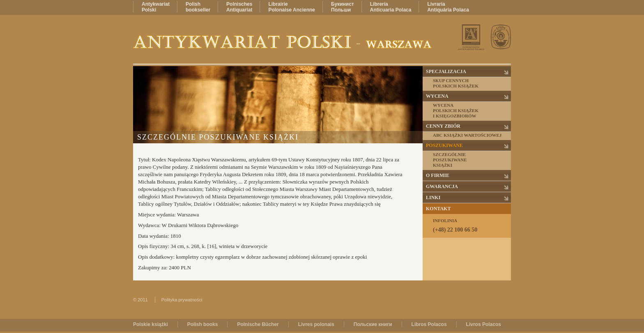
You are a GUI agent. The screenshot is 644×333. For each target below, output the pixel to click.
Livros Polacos (484, 324)
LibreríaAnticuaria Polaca (391, 7)
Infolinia (471, 225)
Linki (433, 198)
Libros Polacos (429, 324)
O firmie (438, 175)
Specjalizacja (446, 71)
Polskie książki (151, 324)
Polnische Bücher (258, 324)
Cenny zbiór (443, 126)
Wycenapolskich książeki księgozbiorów (456, 110)
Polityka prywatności (182, 300)
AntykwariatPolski (156, 7)
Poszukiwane (444, 145)
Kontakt (438, 209)
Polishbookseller (198, 7)
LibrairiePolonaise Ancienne (292, 7)
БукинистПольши (343, 7)
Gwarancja (442, 186)
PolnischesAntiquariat (239, 7)
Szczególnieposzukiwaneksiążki (450, 160)
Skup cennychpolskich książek (456, 83)
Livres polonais (316, 324)
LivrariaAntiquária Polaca (448, 7)
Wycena (437, 96)
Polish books (203, 324)
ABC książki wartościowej (467, 135)
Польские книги (373, 324)
